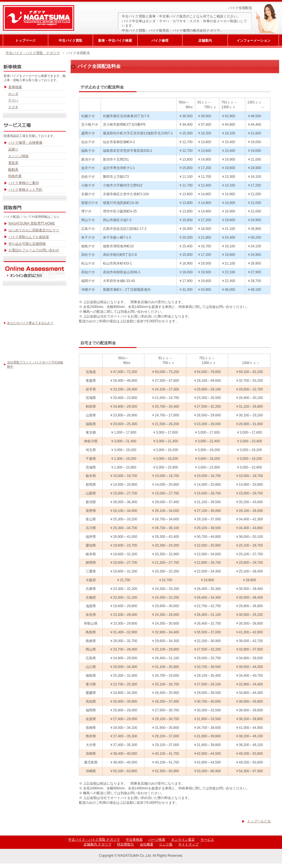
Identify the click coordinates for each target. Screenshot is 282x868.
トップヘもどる (259, 821)
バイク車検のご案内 (24, 183)
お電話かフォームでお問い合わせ (34, 250)
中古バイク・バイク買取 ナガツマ (33, 53)
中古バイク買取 (70, 41)
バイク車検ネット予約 (25, 190)
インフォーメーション (254, 41)
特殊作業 (15, 176)
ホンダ (13, 94)
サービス (207, 840)
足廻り (13, 149)
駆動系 (13, 170)
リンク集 (166, 844)
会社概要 (147, 844)
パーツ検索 (157, 840)
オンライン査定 (183, 840)
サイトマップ (188, 844)
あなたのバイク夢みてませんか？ (30, 323)
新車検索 (15, 87)
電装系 (13, 163)
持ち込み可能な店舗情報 (27, 244)
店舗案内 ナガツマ (97, 844)
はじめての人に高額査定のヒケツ (34, 230)
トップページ (25, 41)
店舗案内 (205, 41)
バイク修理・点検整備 (25, 143)
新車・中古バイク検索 (115, 41)
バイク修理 (160, 41)
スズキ (13, 107)
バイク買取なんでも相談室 (29, 237)
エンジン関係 (18, 156)
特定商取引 (125, 844)
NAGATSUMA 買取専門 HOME (32, 223)
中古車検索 (134, 840)
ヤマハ (13, 100)
